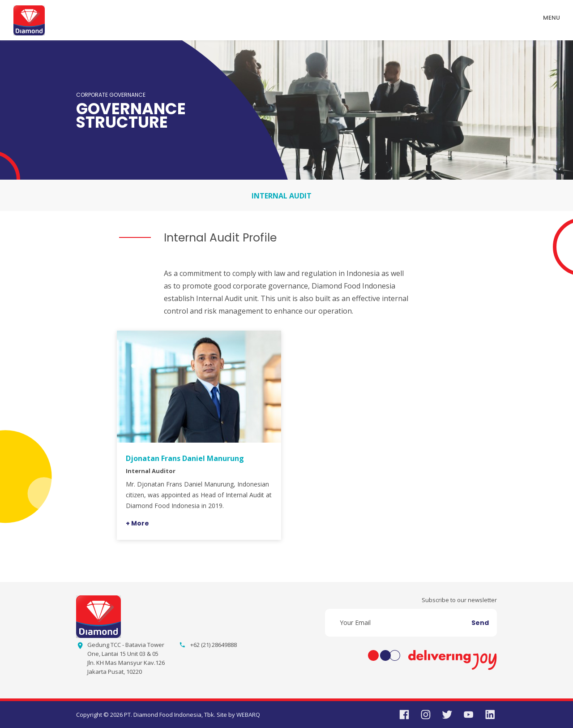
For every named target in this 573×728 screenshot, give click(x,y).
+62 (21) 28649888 (214, 645)
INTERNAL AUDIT (282, 196)
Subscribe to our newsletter (459, 600)
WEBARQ (248, 715)
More (140, 523)
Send (480, 623)
